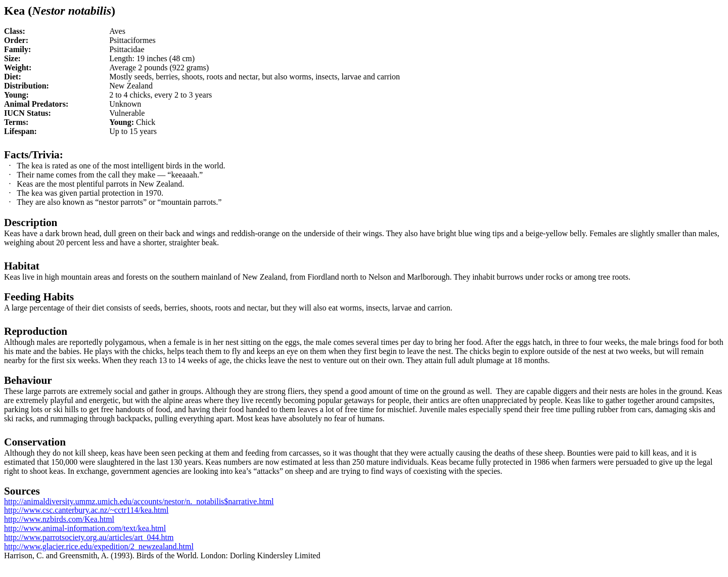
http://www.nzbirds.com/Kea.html (59, 519)
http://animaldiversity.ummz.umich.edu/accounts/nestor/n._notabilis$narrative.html (139, 501)
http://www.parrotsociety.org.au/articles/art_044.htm (89, 537)
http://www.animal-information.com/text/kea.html (85, 528)
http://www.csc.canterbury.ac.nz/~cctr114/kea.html (86, 510)
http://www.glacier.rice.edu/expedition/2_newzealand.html (99, 546)
